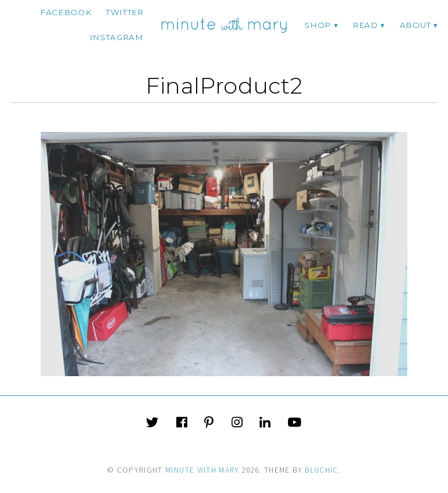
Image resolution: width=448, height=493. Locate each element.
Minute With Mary (202, 470)
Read (365, 25)
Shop (318, 25)
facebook (66, 12)
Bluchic (321, 470)
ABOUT (415, 25)
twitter (125, 12)
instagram (117, 37)
